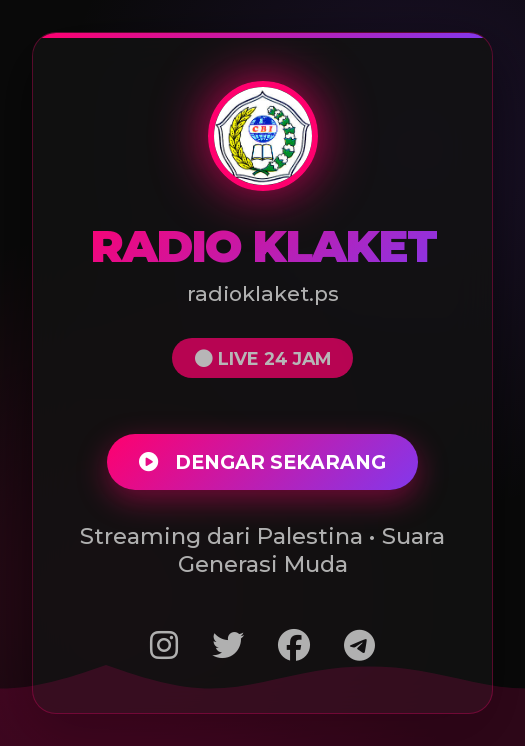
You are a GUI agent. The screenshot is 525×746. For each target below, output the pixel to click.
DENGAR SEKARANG (262, 462)
